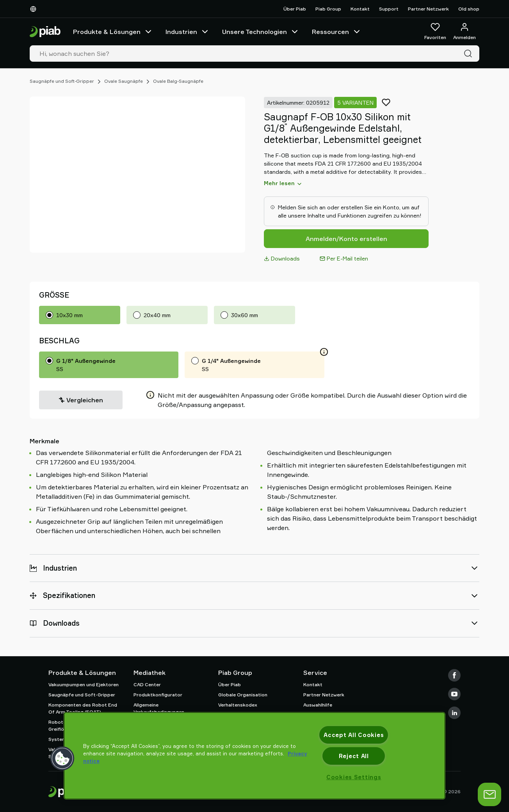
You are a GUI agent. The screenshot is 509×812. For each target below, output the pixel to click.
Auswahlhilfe (318, 705)
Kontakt (360, 9)
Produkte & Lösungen (113, 32)
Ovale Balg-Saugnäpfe (178, 81)
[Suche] (470, 54)
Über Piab (295, 9)
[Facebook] (454, 675)
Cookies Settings (354, 777)
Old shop (469, 9)
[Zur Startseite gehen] (45, 32)
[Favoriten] (435, 32)
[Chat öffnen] (489, 794)
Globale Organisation (243, 695)
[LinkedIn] (454, 713)
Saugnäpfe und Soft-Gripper (62, 81)
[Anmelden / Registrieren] (465, 32)
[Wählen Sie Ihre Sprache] (35, 9)
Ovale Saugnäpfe (124, 81)
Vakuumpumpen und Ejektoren (84, 684)
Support (389, 9)
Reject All (354, 756)
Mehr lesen (283, 183)
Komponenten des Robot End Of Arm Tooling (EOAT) (83, 708)
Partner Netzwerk (428, 9)
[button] (62, 758)
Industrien (188, 32)
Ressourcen (337, 32)
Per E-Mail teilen (344, 258)
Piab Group (328, 9)
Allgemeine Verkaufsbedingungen (159, 708)
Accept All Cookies (354, 735)
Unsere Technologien (261, 32)
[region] (255, 756)
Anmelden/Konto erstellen (346, 239)
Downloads (282, 258)
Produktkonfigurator (158, 695)
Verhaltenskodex (238, 705)
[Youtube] (454, 694)
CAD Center (147, 684)
